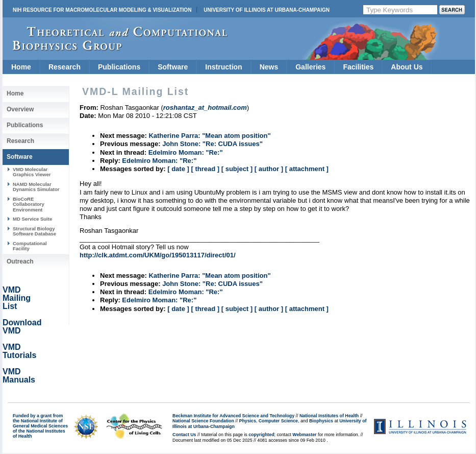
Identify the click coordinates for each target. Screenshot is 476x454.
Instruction (223, 67)
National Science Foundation (203, 421)
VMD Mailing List (17, 298)
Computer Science (278, 421)
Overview (20, 109)
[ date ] (178, 169)
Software (173, 67)
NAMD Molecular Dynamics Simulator (36, 187)
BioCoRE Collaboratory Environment (29, 204)
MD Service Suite (32, 219)
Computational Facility (30, 246)
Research (65, 67)
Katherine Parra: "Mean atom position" (209, 136)
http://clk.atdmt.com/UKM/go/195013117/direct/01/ (158, 255)
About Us (407, 67)
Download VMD (22, 327)
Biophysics (321, 421)
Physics (248, 421)
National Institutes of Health (329, 416)
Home (21, 67)
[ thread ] (205, 169)
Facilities (358, 67)
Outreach (20, 261)
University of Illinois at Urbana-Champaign (267, 10)
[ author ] (269, 169)
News (269, 67)
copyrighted (261, 435)
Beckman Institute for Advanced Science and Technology (233, 416)
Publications (119, 67)
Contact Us (184, 435)
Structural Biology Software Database (34, 231)
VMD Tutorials (19, 351)
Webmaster (304, 435)
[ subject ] (237, 169)
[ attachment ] (307, 169)
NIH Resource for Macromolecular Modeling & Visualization (102, 10)
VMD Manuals (19, 376)
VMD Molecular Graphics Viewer (32, 172)
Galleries (310, 67)
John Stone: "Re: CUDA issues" (212, 144)
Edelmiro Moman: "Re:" (186, 152)
